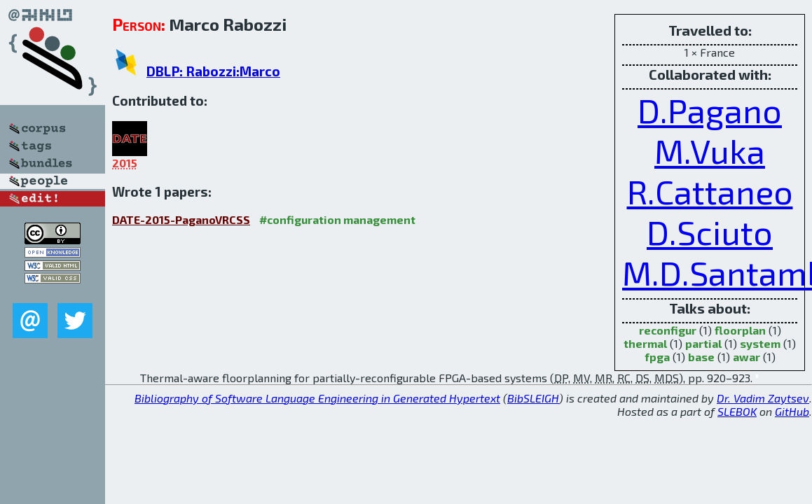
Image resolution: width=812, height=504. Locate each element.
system (760, 343)
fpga (657, 357)
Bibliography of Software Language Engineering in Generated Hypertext (317, 398)
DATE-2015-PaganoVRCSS (181, 219)
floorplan (740, 330)
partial (703, 343)
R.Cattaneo (710, 191)
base (701, 357)
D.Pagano (710, 110)
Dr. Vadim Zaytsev (763, 398)
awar (746, 357)
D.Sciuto (710, 232)
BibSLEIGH (533, 398)
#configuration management (337, 219)
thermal (645, 343)
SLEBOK (737, 411)
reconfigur (668, 330)
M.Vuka (710, 150)
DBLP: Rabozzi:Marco (213, 71)
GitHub (792, 411)
